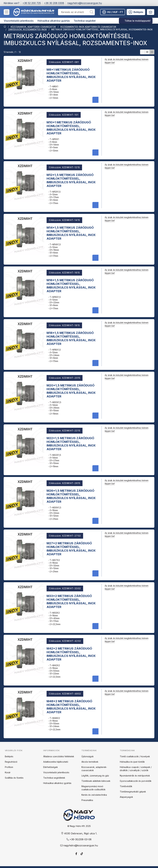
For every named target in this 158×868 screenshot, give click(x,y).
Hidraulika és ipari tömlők (132, 762)
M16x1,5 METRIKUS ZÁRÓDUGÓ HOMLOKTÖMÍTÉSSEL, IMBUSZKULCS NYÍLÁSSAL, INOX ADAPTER (71, 286)
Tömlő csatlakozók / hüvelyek (135, 756)
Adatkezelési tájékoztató (56, 762)
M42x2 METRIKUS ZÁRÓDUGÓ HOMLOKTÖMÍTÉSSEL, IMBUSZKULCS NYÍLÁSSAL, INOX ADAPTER (71, 654)
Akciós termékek (90, 762)
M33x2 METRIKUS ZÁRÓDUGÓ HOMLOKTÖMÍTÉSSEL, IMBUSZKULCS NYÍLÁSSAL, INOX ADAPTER (71, 601)
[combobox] (76, 12)
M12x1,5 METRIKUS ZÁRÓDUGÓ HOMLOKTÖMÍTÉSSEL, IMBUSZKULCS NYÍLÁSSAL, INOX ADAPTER (71, 180)
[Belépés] (136, 12)
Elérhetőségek (51, 767)
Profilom (9, 767)
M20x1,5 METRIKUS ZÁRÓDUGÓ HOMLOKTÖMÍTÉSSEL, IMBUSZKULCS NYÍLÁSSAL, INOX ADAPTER (71, 391)
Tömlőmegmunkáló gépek (133, 792)
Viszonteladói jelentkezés (56, 772)
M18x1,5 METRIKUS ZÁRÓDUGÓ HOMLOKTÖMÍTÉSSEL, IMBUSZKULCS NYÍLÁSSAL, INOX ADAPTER (71, 338)
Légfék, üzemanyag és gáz (95, 776)
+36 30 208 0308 (54, 3)
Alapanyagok (126, 797)
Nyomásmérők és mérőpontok (135, 776)
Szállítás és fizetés (14, 778)
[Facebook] (76, 854)
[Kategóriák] (7, 12)
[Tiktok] (82, 854)
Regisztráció (11, 762)
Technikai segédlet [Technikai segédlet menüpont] (85, 21)
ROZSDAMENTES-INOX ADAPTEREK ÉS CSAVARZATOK (88, 27)
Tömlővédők (126, 786)
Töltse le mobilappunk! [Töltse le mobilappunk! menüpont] (138, 21)
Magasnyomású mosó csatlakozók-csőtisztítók (93, 788)
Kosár (8, 772)
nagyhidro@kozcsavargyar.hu (85, 3)
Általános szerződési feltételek (59, 756)
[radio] (142, 52)
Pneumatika (87, 800)
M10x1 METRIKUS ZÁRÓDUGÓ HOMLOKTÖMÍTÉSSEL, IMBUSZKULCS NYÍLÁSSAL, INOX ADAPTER (71, 128)
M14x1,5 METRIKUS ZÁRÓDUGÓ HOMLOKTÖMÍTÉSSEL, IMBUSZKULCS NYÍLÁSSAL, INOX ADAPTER (71, 233)
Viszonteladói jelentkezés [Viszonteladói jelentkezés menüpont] (19, 21)
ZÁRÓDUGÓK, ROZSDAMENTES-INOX (27, 29)
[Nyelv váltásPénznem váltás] (113, 12)
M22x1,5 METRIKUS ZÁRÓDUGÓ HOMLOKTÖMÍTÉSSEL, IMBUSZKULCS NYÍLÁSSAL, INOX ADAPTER (71, 443)
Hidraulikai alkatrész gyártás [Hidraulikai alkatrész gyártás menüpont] (54, 21)
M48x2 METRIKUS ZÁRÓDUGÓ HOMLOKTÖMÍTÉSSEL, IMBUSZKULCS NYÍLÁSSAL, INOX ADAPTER (71, 707)
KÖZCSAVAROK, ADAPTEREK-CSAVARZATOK (33, 27)
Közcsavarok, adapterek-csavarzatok (94, 769)
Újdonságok (88, 756)
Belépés (9, 756)
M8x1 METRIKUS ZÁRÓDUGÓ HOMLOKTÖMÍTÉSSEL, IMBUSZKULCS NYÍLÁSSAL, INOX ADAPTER (71, 75)
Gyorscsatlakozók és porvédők (136, 781)
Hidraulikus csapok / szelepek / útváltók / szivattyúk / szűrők (136, 769)
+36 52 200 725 (32, 3)
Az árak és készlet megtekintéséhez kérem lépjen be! (127, 61)
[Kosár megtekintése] (151, 12)
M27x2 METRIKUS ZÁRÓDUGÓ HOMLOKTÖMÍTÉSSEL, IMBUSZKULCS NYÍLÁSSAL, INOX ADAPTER (71, 549)
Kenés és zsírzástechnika (94, 795)
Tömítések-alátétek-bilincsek (96, 781)
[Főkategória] (5, 27)
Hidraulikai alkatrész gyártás (57, 783)
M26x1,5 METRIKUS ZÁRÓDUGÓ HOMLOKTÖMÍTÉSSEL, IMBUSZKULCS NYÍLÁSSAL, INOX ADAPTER (71, 496)
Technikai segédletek (54, 778)
